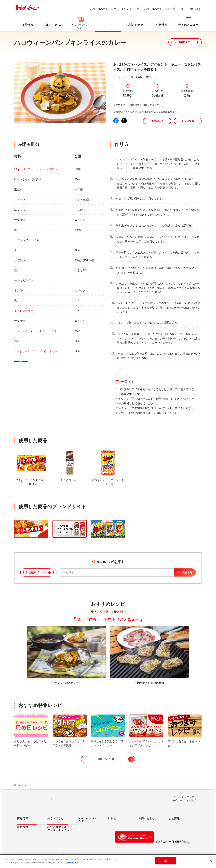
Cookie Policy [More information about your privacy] (71, 862)
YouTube (145, 799)
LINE (33, 799)
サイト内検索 (188, 9)
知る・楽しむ (54, 25)
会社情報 (162, 25)
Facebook (108, 799)
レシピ (108, 25)
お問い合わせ (135, 25)
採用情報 (23, 827)
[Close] (211, 861)
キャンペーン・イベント (81, 27)
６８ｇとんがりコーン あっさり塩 (36, 351)
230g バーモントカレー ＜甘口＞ (36, 169)
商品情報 (28, 25)
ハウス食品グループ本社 (158, 9)
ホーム (18, 785)
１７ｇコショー (24, 311)
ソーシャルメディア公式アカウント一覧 (183, 799)
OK (165, 861)
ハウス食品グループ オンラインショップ (113, 9)
